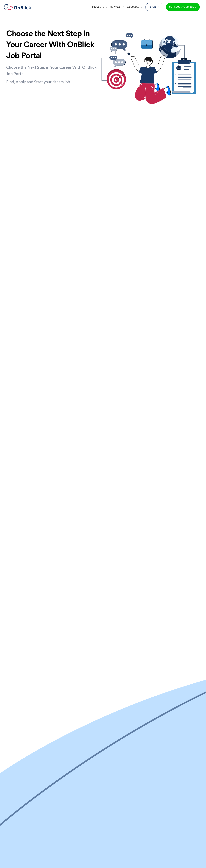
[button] (99, 7)
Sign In (155, 7)
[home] (20, 7)
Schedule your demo (183, 7)
